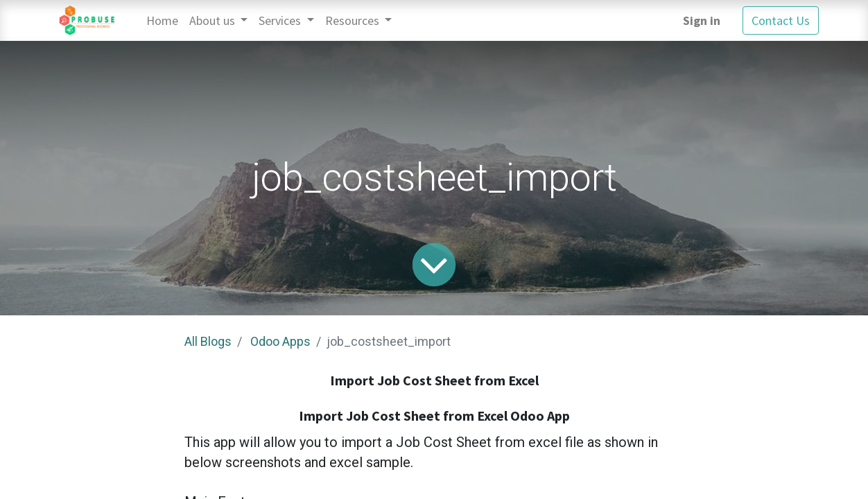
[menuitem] (162, 20)
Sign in (702, 20)
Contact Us (781, 20)
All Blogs (208, 341)
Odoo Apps (280, 341)
